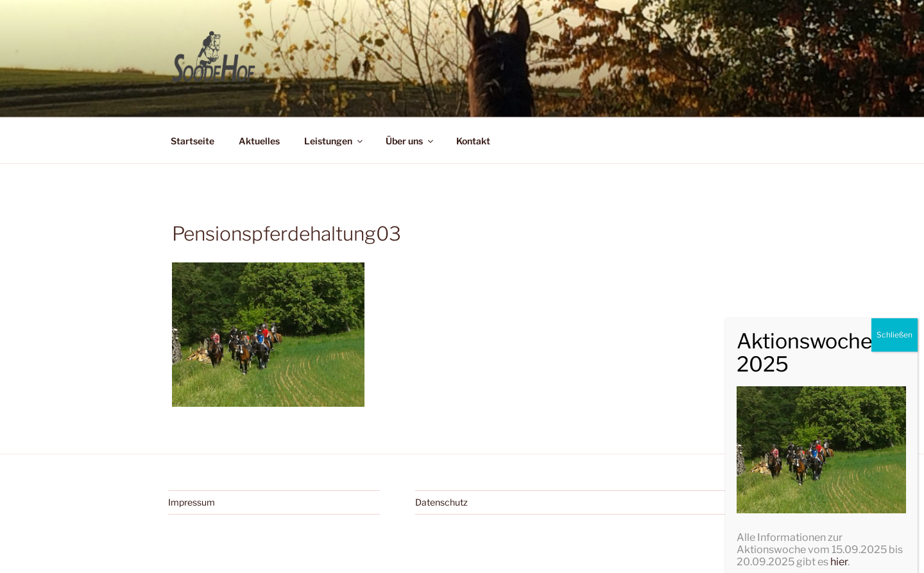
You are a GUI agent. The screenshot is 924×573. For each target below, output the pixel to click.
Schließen (894, 521)
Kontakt (473, 141)
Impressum (192, 502)
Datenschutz (441, 502)
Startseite (193, 141)
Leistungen (334, 141)
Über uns (410, 141)
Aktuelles (259, 141)
